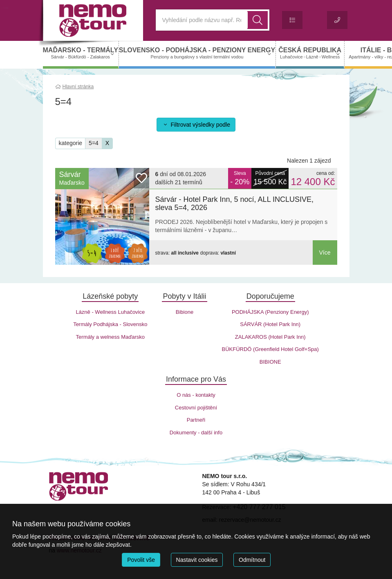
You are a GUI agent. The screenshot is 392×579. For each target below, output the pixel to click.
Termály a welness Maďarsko (110, 337)
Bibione (185, 312)
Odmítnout (252, 560)
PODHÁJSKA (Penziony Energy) (270, 312)
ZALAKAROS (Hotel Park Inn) (270, 337)
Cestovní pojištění (196, 408)
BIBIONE (270, 362)
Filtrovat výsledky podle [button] (196, 125)
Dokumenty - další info (196, 433)
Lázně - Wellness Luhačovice (110, 312)
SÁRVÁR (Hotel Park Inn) (270, 324)
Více (325, 253)
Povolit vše (141, 560)
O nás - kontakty (196, 395)
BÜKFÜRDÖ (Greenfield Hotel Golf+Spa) (270, 349)
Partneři (196, 420)
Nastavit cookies (197, 560)
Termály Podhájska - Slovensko (110, 324)
